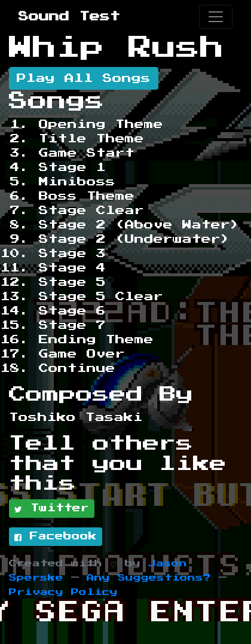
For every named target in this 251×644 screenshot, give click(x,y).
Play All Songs (84, 78)
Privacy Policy (63, 592)
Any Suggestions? (149, 578)
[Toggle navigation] (216, 17)
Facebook (56, 537)
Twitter (52, 509)
